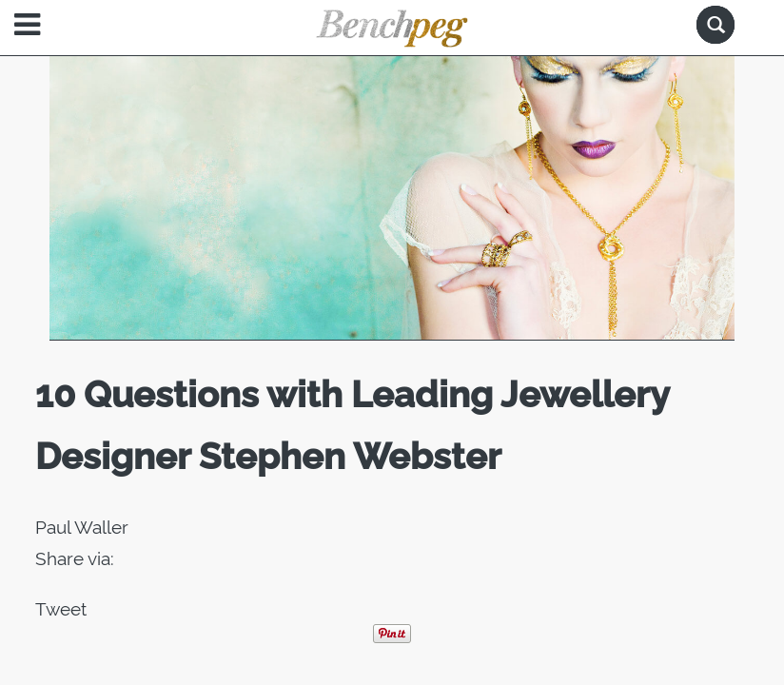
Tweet (61, 609)
